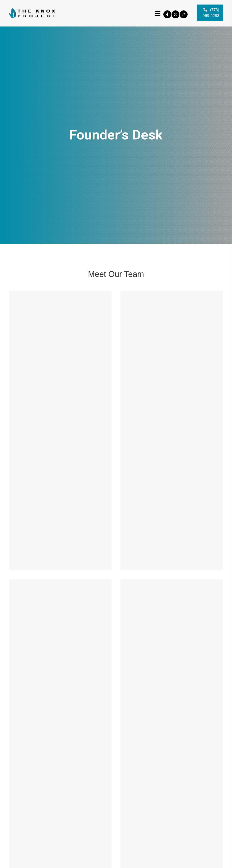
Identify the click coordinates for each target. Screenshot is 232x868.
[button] (167, 18)
